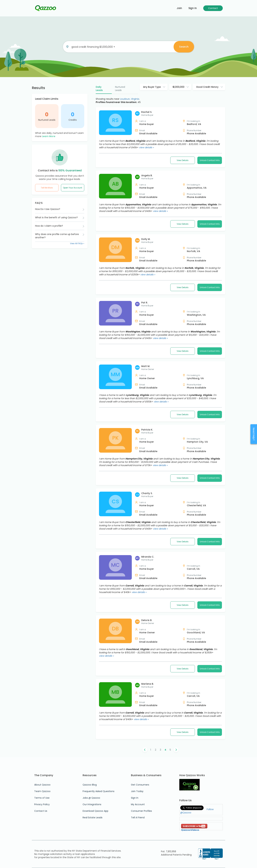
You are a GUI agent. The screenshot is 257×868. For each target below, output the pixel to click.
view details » (146, 147)
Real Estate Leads (93, 817)
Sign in (193, 8)
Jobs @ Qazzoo (91, 798)
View (183, 160)
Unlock (210, 160)
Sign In (135, 798)
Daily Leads (99, 89)
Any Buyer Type (152, 87)
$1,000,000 (178, 87)
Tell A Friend (138, 817)
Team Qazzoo (42, 791)
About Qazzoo (42, 785)
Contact (213, 8)
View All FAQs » (77, 243)
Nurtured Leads (47, 120)
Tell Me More (47, 188)
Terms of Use (42, 798)
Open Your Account (73, 188)
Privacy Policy (42, 804)
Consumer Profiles (141, 811)
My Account (138, 804)
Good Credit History (207, 87)
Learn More (49, 136)
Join (179, 8)
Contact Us (41, 811)
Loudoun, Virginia (130, 99)
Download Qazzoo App (95, 811)
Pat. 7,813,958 (168, 851)
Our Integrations (92, 804)
